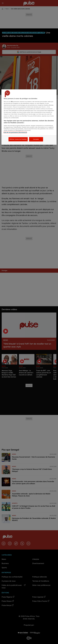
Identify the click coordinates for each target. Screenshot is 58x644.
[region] (29, 117)
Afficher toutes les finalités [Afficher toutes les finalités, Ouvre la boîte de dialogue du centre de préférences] (18, 139)
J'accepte (36, 139)
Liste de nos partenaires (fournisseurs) (15, 132)
